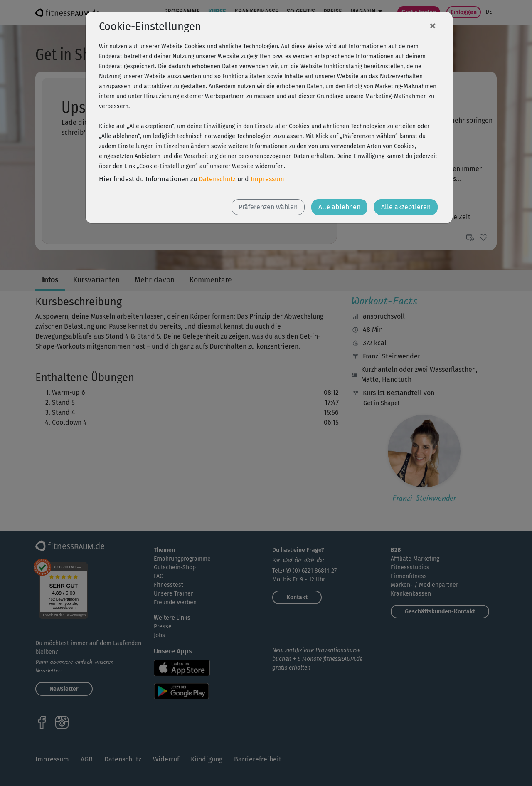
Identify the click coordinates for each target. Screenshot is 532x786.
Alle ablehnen (339, 207)
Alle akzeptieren (406, 207)
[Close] (433, 25)
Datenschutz (217, 179)
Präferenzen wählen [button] (268, 207)
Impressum (267, 179)
